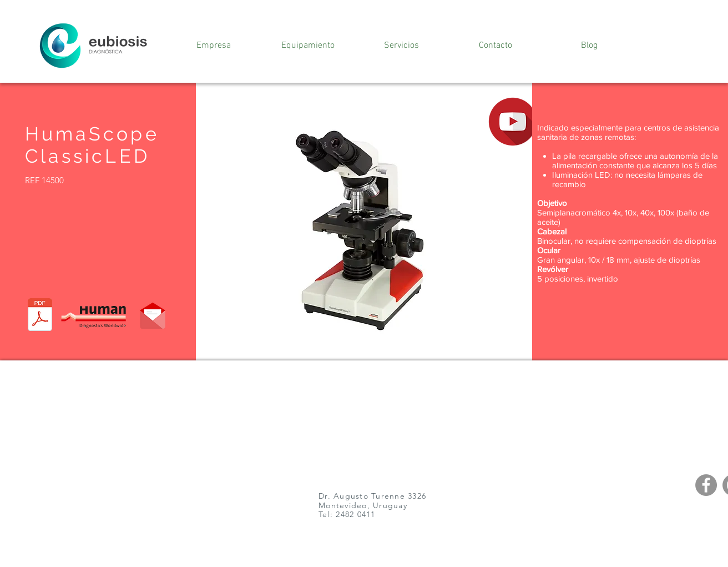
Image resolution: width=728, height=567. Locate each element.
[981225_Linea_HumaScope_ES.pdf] (40, 316)
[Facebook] (706, 485)
